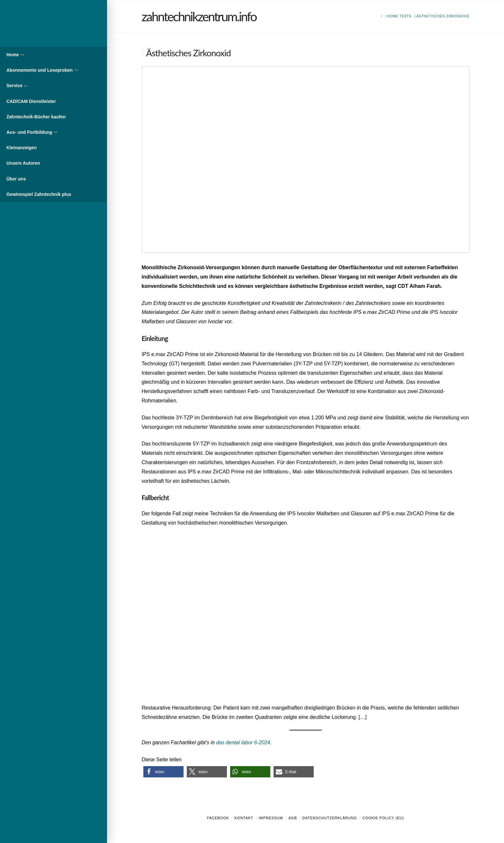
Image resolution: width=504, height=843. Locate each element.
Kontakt (244, 818)
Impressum (271, 818)
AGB (292, 818)
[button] (163, 772)
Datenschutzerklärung (330, 818)
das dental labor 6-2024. (244, 742)
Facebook (218, 818)
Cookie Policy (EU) (383, 818)
